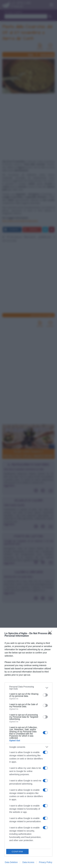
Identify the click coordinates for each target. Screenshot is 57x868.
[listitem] (28, 688)
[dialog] (28, 748)
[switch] (45, 695)
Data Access (28, 862)
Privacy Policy (46, 862)
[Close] (51, 634)
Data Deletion (11, 862)
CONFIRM (17, 852)
